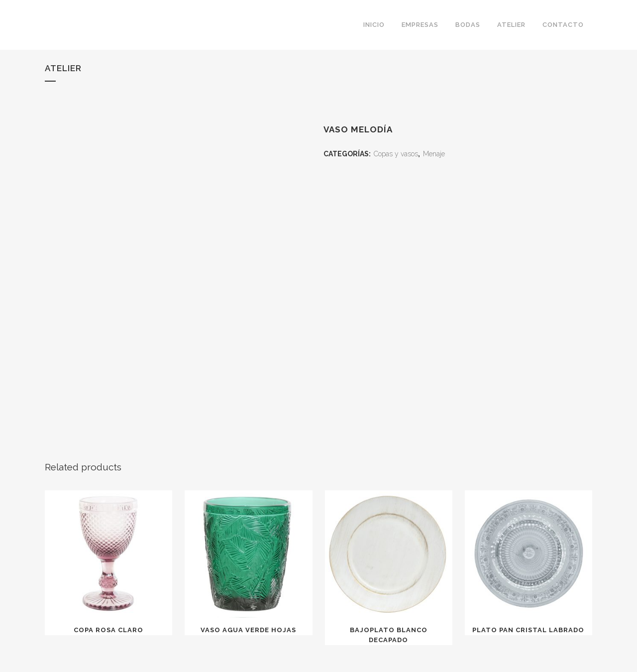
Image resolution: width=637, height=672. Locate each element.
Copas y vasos (396, 154)
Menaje (434, 154)
